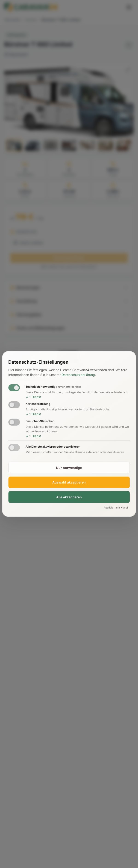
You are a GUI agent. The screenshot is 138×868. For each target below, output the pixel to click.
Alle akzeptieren (69, 497)
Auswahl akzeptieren (69, 482)
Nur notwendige (69, 467)
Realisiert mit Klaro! (116, 508)
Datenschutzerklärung (78, 375)
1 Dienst (33, 397)
